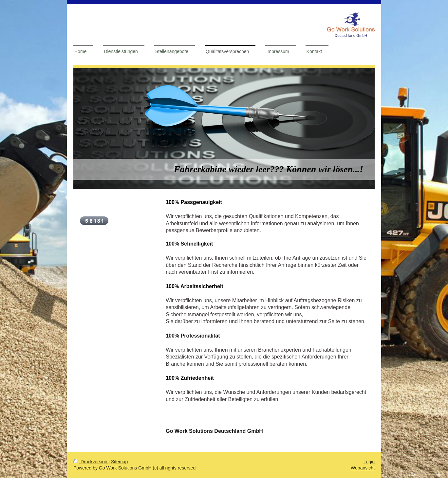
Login (369, 462)
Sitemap (119, 462)
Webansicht (363, 468)
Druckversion (91, 462)
